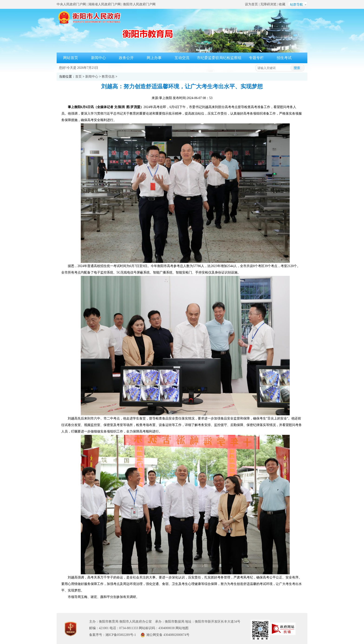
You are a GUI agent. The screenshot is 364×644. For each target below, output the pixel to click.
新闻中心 (98, 58)
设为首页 (251, 4)
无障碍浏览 (268, 4)
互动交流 (182, 58)
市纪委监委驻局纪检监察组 (219, 58)
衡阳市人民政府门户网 (139, 4)
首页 (78, 77)
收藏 (282, 4)
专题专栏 (256, 58)
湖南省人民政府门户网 (104, 4)
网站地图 (182, 628)
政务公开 (126, 58)
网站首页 (71, 58)
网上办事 (154, 58)
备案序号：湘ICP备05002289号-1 (112, 635)
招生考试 (284, 58)
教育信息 (108, 77)
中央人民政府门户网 (71, 4)
